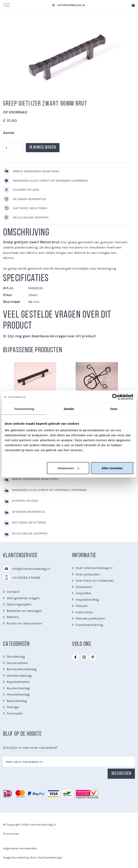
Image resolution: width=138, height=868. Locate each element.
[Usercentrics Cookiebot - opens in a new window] (115, 397)
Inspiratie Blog (87, 599)
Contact (13, 592)
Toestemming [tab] (24, 409)
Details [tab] (69, 409)
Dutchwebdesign (50, 857)
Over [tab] (114, 409)
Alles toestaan (112, 468)
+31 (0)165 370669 (26, 577)
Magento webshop (16, 857)
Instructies (84, 612)
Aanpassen (68, 468)
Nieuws (81, 606)
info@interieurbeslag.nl (31, 569)
